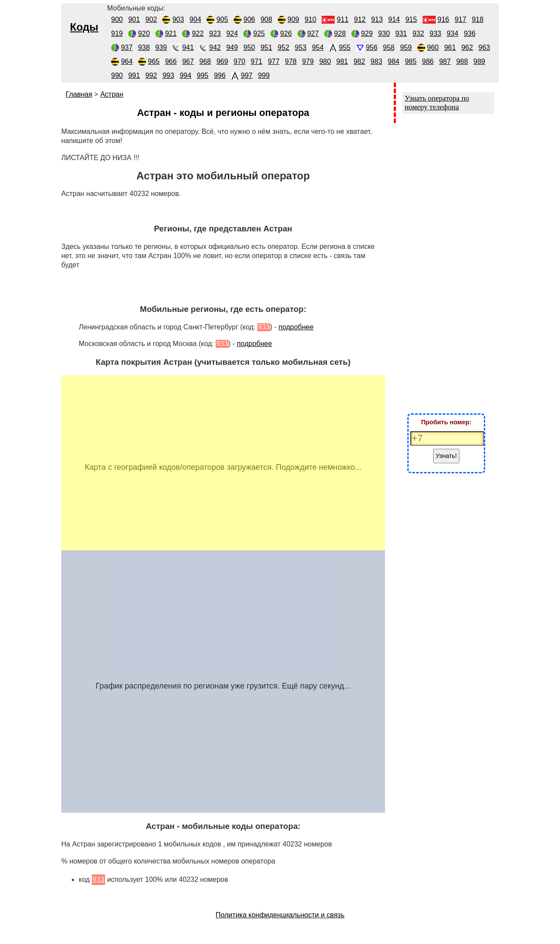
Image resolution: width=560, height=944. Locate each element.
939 (161, 47)
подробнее (296, 327)
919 (117, 33)
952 (284, 47)
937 (127, 47)
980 (325, 61)
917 (460, 19)
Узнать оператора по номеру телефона (437, 103)
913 (377, 19)
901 (134, 19)
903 (178, 19)
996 (220, 75)
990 (117, 75)
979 (308, 61)
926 (286, 33)
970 (240, 61)
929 (367, 33)
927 (313, 33)
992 (151, 75)
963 (485, 47)
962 (467, 47)
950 (249, 47)
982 (359, 61)
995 (203, 75)
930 (384, 33)
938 (144, 47)
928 (340, 33)
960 (433, 47)
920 (144, 33)
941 (188, 47)
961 (450, 47)
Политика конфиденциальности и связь (280, 915)
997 (247, 75)
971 (257, 61)
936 (470, 33)
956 (372, 47)
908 (266, 19)
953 (301, 47)
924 (232, 33)
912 (360, 19)
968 (205, 61)
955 (345, 47)
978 (291, 61)
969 (222, 61)
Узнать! (446, 456)
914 (394, 19)
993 (168, 75)
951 (266, 47)
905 (222, 19)
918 (478, 19)
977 (274, 61)
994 (186, 75)
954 (318, 47)
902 (151, 19)
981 (342, 61)
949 (232, 47)
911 (343, 19)
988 (462, 61)
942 (215, 47)
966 (171, 61)
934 (453, 33)
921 (171, 33)
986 (428, 61)
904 (195, 19)
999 (264, 75)
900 (117, 19)
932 (418, 33)
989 (479, 61)
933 (436, 33)
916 (443, 19)
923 (215, 33)
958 (389, 47)
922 (198, 33)
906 (249, 19)
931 (401, 33)
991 (134, 75)
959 (406, 47)
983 (376, 61)
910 (310, 19)
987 (445, 61)
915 (411, 19)
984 (394, 61)
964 (127, 61)
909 (293, 19)
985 (411, 61)
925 (259, 33)
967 (188, 61)
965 (154, 61)
